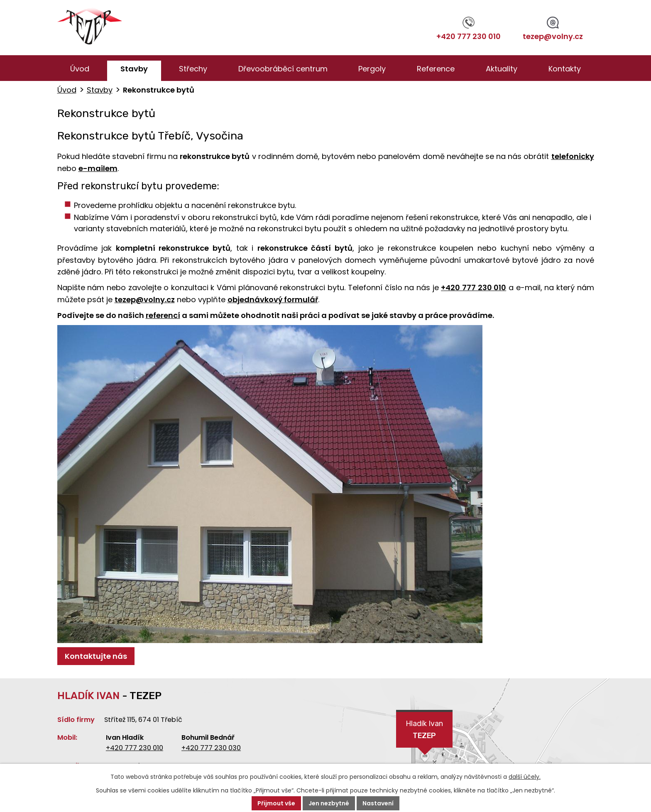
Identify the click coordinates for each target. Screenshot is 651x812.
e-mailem (98, 168)
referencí (163, 315)
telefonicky (573, 156)
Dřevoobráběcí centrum (283, 69)
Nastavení (378, 803)
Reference (436, 69)
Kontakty (565, 69)
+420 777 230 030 (211, 748)
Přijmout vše (276, 803)
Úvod (80, 69)
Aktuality (502, 69)
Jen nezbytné (329, 803)
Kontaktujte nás (96, 656)
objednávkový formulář (273, 300)
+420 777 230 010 (469, 29)
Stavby (134, 69)
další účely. (525, 777)
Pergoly (372, 69)
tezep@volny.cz (553, 29)
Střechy (193, 69)
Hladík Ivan (424, 730)
